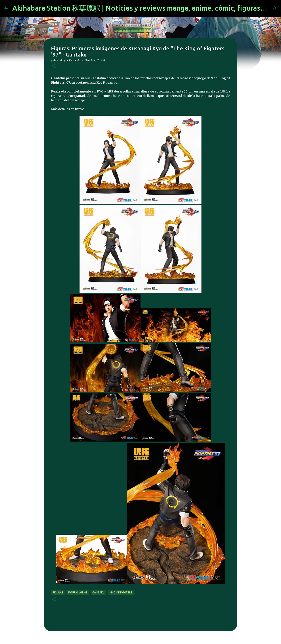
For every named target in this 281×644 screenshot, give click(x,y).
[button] (54, 66)
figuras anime (78, 592)
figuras (58, 592)
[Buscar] (275, 8)
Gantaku (98, 592)
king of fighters (121, 592)
